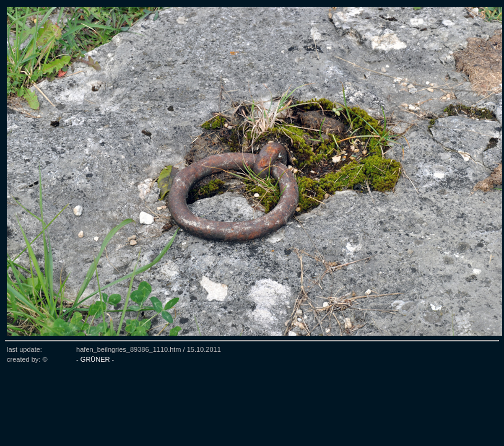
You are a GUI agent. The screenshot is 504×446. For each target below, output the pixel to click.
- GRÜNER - (95, 359)
